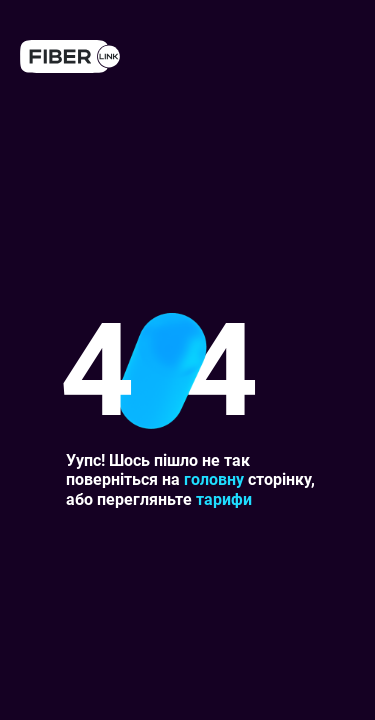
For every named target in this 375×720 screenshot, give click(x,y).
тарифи (224, 499)
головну (214, 479)
